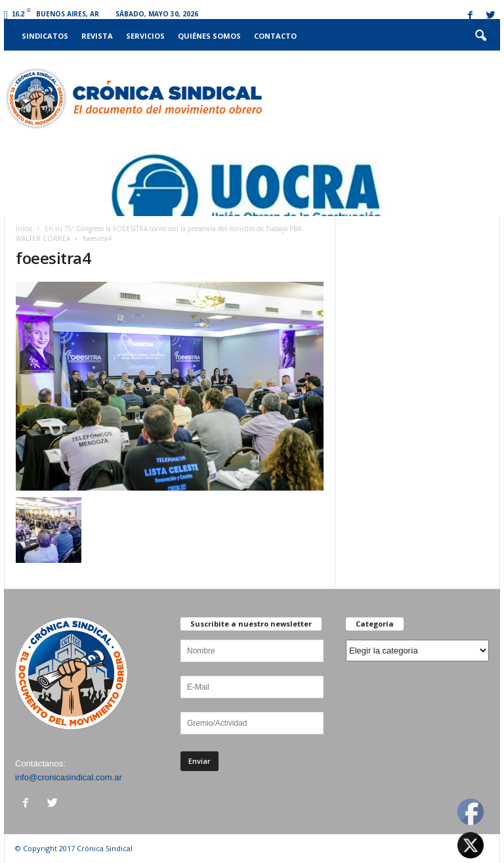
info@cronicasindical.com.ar (69, 777)
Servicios (145, 36)
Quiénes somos (209, 36)
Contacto (275, 36)
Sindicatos (45, 36)
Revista (97, 36)
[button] (480, 36)
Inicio (24, 229)
